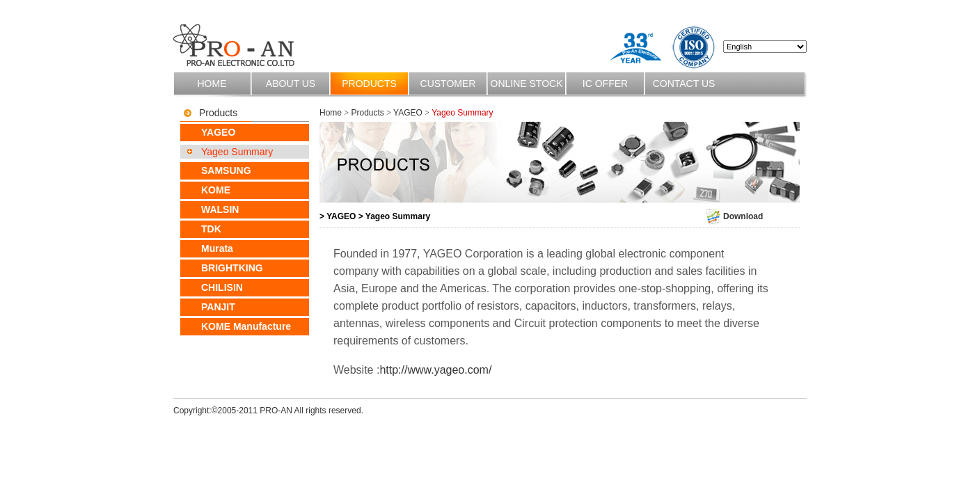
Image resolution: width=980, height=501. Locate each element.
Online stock (527, 83)
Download (733, 216)
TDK (211, 229)
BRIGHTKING (232, 268)
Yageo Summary (237, 152)
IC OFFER (605, 83)
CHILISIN (222, 287)
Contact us (684, 83)
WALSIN (220, 209)
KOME (216, 190)
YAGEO (218, 132)
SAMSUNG (226, 170)
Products (369, 83)
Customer (448, 83)
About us (291, 83)
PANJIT (218, 307)
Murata (217, 248)
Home (212, 83)
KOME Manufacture (246, 326)
